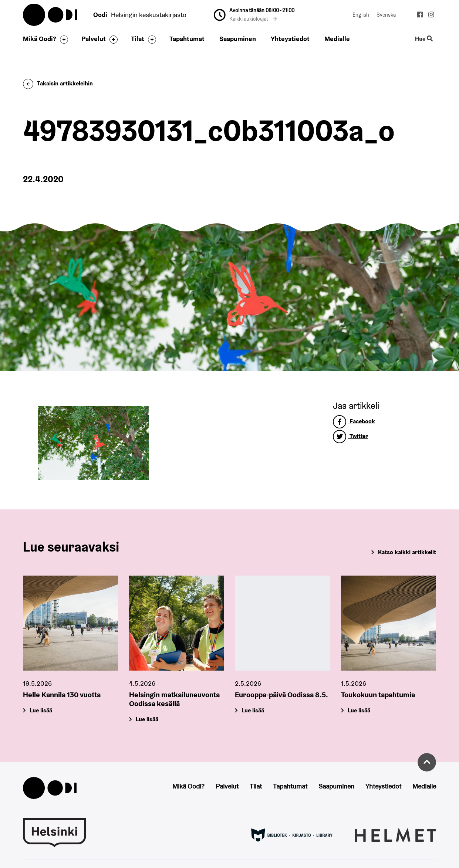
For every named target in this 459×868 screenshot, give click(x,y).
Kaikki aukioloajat (253, 19)
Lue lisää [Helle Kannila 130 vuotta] (41, 710)
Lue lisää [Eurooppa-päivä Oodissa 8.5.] (253, 710)
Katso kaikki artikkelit (407, 552)
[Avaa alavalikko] (62, 40)
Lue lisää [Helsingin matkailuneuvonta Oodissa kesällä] (147, 719)
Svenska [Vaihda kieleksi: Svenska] (386, 15)
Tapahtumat (187, 39)
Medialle (337, 39)
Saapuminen (238, 39)
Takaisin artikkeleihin (58, 83)
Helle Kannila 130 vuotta (62, 695)
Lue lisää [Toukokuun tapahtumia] (359, 710)
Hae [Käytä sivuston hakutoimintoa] (424, 39)
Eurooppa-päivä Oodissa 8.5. (281, 695)
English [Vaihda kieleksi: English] (361, 15)
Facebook (354, 421)
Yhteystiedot (290, 39)
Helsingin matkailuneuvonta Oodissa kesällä (174, 699)
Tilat (138, 39)
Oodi (51, 15)
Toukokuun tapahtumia (378, 695)
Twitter (350, 436)
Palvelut (94, 39)
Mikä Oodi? (40, 39)
